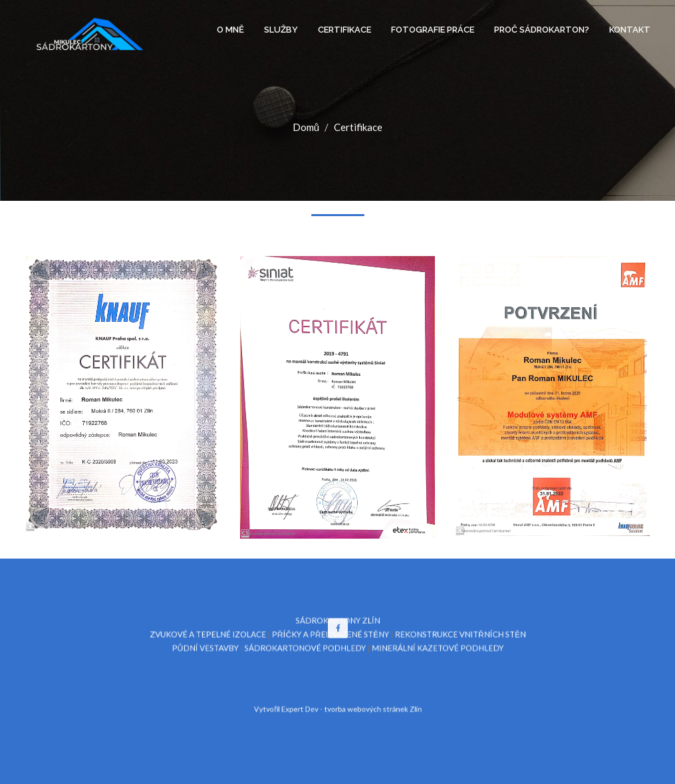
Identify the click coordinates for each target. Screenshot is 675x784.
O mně (230, 30)
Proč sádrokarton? (542, 30)
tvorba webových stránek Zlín (365, 702)
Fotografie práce (433, 30)
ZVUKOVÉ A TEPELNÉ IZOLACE (233, 641)
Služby (281, 30)
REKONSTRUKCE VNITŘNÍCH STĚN (436, 641)
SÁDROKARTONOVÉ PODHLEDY (311, 653)
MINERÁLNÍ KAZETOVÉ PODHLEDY (417, 653)
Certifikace (344, 30)
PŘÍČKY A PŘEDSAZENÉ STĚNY (332, 641)
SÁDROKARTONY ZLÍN (338, 631)
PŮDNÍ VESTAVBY (231, 653)
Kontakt (630, 30)
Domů (306, 127)
